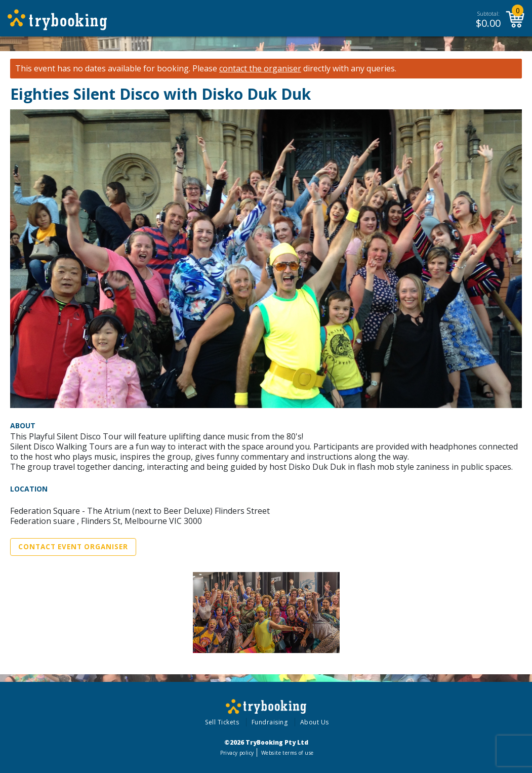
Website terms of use (287, 753)
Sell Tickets (222, 722)
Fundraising (270, 722)
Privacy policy (237, 753)
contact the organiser (260, 69)
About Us (315, 722)
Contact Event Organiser (73, 547)
